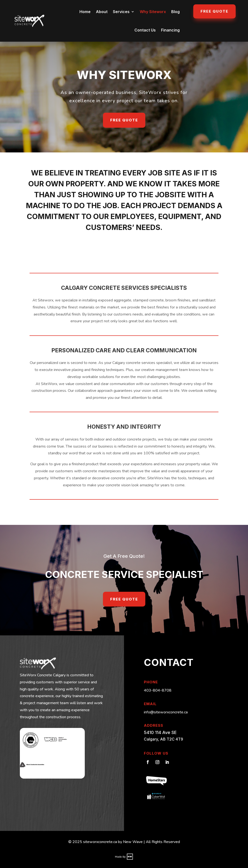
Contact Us (145, 30)
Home (85, 12)
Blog (175, 12)
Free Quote (214, 11)
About (102, 12)
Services (121, 12)
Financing (170, 30)
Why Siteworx (153, 12)
